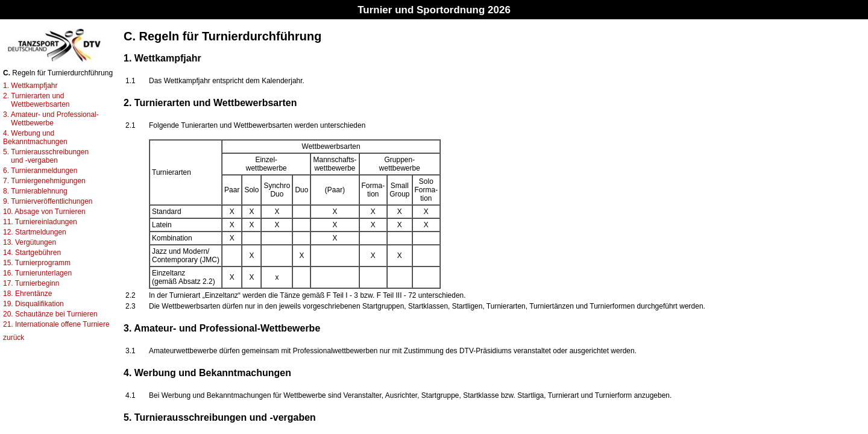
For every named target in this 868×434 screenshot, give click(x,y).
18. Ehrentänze (27, 294)
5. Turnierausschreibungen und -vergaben (46, 156)
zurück (14, 338)
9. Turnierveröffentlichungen (48, 201)
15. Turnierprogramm (37, 263)
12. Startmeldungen (35, 232)
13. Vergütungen (30, 242)
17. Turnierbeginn (31, 283)
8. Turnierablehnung (35, 191)
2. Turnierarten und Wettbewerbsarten (36, 100)
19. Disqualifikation (33, 304)
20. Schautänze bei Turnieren (50, 314)
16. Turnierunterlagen (37, 273)
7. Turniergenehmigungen (44, 181)
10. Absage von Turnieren (44, 212)
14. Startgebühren (32, 253)
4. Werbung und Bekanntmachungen (35, 137)
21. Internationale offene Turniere (56, 324)
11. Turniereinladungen (40, 222)
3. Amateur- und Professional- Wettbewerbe (51, 119)
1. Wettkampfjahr (30, 86)
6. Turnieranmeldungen (40, 171)
